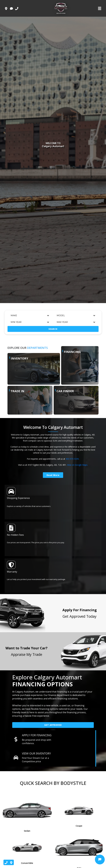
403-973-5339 (72, 459)
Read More (53, 475)
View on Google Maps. (77, 465)
